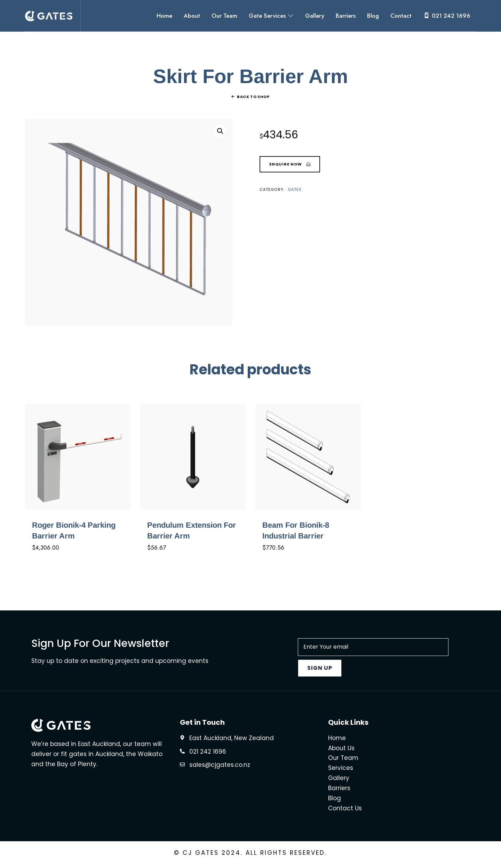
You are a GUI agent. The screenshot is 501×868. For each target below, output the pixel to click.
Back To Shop (253, 98)
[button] (220, 132)
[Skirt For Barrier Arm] (290, 166)
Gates (295, 191)
